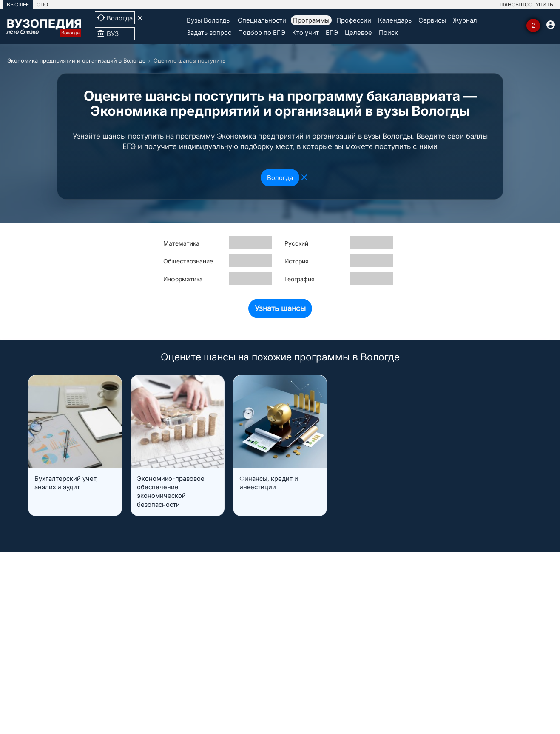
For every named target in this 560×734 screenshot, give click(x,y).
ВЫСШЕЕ (18, 4)
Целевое (358, 33)
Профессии (354, 20)
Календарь (395, 20)
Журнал (465, 20)
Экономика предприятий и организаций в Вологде (76, 60)
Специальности (262, 20)
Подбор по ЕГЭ (262, 33)
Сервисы (432, 20)
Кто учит (306, 33)
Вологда (280, 178)
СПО (42, 4)
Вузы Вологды (209, 20)
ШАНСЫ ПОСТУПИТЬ (526, 4)
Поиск (388, 33)
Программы (311, 20)
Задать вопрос (209, 33)
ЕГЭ (332, 33)
